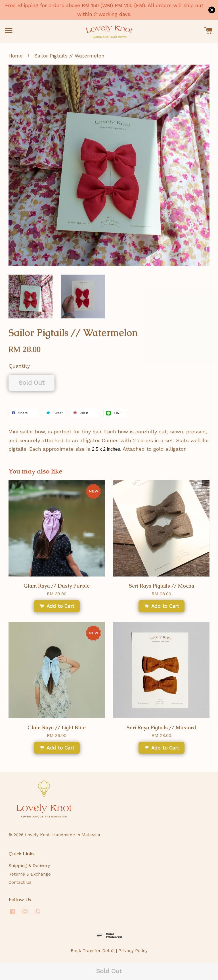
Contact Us (20, 882)
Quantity (19, 366)
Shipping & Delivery (29, 866)
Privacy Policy (133, 951)
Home (16, 56)
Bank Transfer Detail (93, 951)
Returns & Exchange (30, 874)
